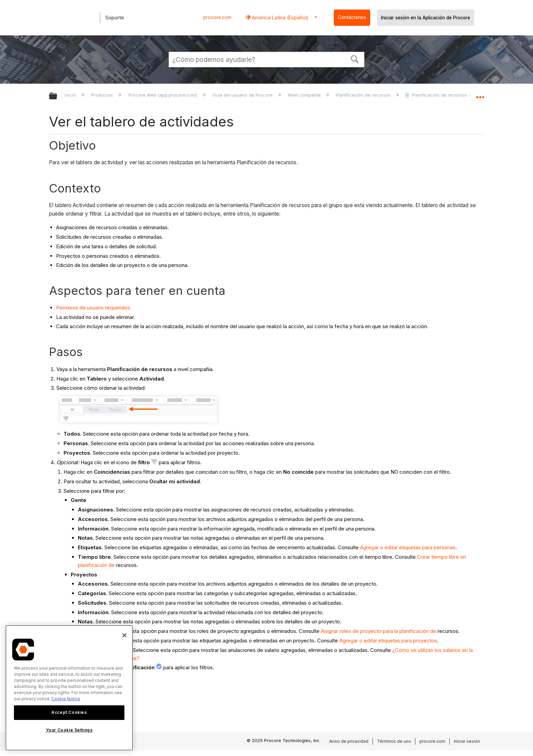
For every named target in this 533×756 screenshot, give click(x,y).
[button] (355, 58)
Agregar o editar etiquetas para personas (408, 547)
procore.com (217, 17)
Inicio (71, 95)
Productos (103, 95)
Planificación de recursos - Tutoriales (449, 95)
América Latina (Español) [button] (280, 18)
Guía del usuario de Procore (243, 95)
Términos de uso (394, 741)
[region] (69, 688)
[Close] (124, 635)
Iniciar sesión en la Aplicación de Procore (426, 18)
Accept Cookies (69, 712)
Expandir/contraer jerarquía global (57, 96)
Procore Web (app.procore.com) (164, 95)
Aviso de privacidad (349, 741)
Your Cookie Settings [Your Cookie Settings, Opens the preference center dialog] (69, 730)
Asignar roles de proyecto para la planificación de (379, 631)
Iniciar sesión (467, 741)
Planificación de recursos (364, 95)
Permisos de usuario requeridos (93, 308)
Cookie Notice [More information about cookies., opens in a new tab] (66, 699)
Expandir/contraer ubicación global (480, 94)
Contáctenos (352, 17)
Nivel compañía (305, 95)
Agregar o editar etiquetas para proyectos (388, 641)
